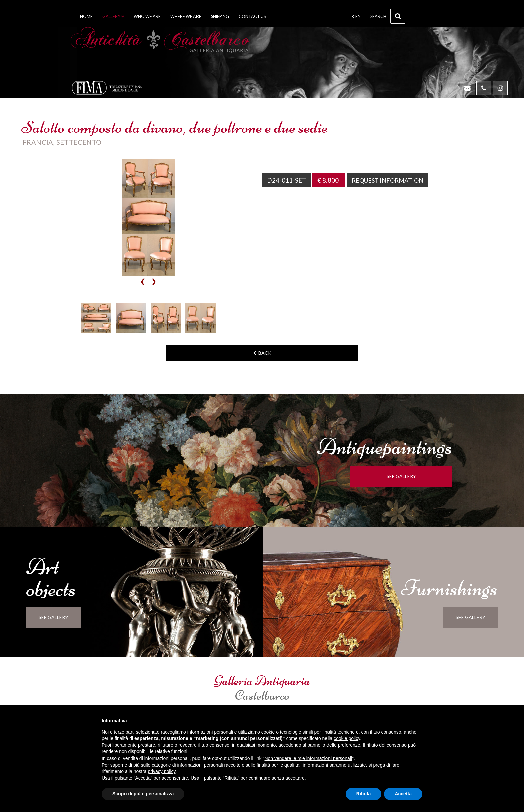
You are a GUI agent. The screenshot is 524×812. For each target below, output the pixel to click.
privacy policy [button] (162, 771)
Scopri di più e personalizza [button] (143, 794)
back (262, 353)
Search (388, 16)
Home (86, 17)
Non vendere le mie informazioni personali (308, 758)
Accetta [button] (403, 794)
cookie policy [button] (347, 738)
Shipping (220, 17)
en (356, 17)
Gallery (113, 17)
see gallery (408, 476)
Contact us (252, 17)
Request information (389, 180)
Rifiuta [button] (364, 794)
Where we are (186, 17)
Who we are (147, 17)
